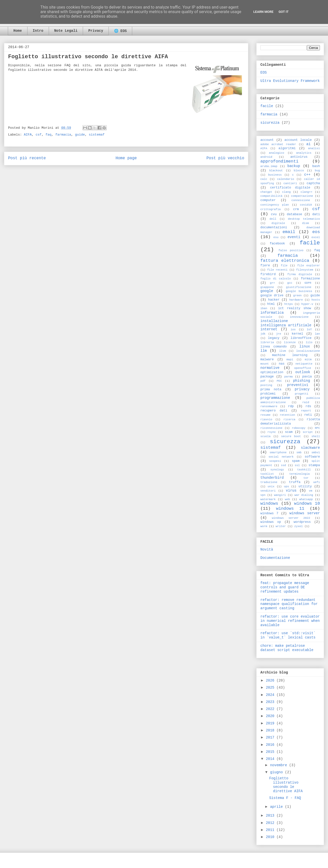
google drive (272, 296)
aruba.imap (269, 166)
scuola (265, 436)
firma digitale (300, 274)
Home (18, 31)
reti (308, 415)
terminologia (300, 474)
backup (294, 166)
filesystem (305, 270)
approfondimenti (279, 161)
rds (308, 406)
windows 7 (269, 513)
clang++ (306, 192)
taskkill (304, 470)
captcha (313, 183)
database (294, 214)
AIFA (28, 135)
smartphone (278, 453)
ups (286, 487)
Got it (284, 12)
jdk (263, 334)
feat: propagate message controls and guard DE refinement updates (285, 587)
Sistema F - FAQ (285, 798)
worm (264, 526)
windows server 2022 (291, 518)
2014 (271, 759)
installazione (274, 321)
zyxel (298, 526)
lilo (309, 342)
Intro (38, 31)
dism (305, 223)
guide (80, 135)
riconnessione (271, 428)
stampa (314, 465)
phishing (302, 381)
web (287, 499)
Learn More (263, 12)
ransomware (269, 406)
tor (306, 478)
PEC (279, 381)
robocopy (299, 428)
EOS (264, 73)
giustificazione (299, 287)
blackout (276, 171)
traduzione (269, 482)
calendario (285, 179)
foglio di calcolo (276, 279)
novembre (280, 765)
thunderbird (272, 478)
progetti (302, 394)
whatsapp (306, 499)
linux (305, 346)
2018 (271, 730)
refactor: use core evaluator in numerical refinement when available (290, 621)
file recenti (277, 270)
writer (281, 526)
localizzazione (308, 351)
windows (269, 504)
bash (316, 166)
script (308, 432)
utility (305, 487)
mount (265, 364)
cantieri (290, 183)
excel (316, 237)
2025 (271, 688)
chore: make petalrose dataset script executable (287, 648)
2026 (271, 681)
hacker (274, 300)
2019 (271, 723)
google (267, 291)
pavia (307, 377)
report (306, 411)
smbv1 (316, 453)
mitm (308, 360)
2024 (271, 695)
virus (291, 491)
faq (48, 135)
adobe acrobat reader (278, 144)
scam (289, 432)
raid (306, 402)
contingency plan (275, 205)
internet (269, 329)
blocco (299, 171)
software (312, 457)
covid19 (306, 205)
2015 (271, 752)
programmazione (275, 398)
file (284, 266)
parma (289, 377)
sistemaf (97, 135)
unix (271, 487)
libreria (267, 342)
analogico (277, 153)
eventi (294, 237)
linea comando (274, 347)
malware (267, 360)
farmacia (63, 135)
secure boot (291, 436)
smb (299, 453)
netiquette (304, 364)
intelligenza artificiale (286, 325)
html (271, 304)
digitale (278, 223)
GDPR (308, 283)
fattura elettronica (285, 261)
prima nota (271, 390)
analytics (304, 153)
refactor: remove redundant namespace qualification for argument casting (289, 604)
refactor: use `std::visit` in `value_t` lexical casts (288, 635)
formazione (310, 279)
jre (279, 334)
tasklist (267, 474)
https (289, 304)
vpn (263, 495)
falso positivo (291, 250)
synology (277, 470)
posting (266, 385)
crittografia (271, 209)
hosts (316, 300)
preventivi (298, 385)
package (267, 377)
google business (299, 291)
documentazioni (274, 228)
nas (282, 364)
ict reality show (295, 308)
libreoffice (301, 338)
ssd (283, 465)
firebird (268, 274)
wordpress (302, 522)
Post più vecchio (225, 158)
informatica (272, 313)
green (297, 296)
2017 (271, 737)
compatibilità (271, 196)
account (267, 140)
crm (296, 209)
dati (316, 214)
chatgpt (266, 192)
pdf (263, 381)
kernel (297, 334)
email (289, 232)
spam (296, 461)
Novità (267, 550)
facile (267, 106)
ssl (297, 465)
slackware (310, 448)
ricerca (290, 420)
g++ (272, 283)
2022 (271, 709)
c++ (307, 175)
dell (273, 219)
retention (287, 415)
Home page (126, 158)
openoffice (303, 368)
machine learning (290, 355)
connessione (301, 200)
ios (293, 330)
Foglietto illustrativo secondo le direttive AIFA (286, 785)
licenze (290, 342)
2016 (271, 745)
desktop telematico (304, 219)
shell (316, 436)
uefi (317, 482)
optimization (272, 372)
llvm (282, 351)
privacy (302, 389)
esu (276, 237)
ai (308, 144)
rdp (291, 406)
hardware (296, 300)
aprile (277, 807)
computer (268, 200)
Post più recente (27, 158)
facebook (277, 244)
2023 (271, 702)
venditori (268, 491)
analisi (314, 148)
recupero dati (274, 411)
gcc (290, 283)
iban (264, 308)
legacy (274, 338)
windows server (305, 513)
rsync (272, 432)
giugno (277, 772)
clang (286, 192)
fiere (265, 266)
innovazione (299, 317)
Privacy (96, 31)
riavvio (266, 420)
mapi (290, 360)
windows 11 (290, 509)
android (266, 157)
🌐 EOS (120, 31)
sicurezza (270, 123)
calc (264, 179)
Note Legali (66, 31)
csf (38, 135)
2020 (271, 716)
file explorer (309, 266)
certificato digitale (290, 188)
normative (270, 368)
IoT (309, 330)
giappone (267, 287)
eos (316, 232)
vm (310, 491)
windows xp (271, 522)
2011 (271, 830)
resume (265, 415)
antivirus (299, 157)
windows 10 (307, 504)
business (275, 175)
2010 (271, 837)
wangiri (280, 495)
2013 (271, 816)
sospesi (275, 461)
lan (317, 334)
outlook (303, 372)
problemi (268, 394)
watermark (268, 499)
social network (281, 457)
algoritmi (287, 148)
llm (264, 351)
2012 (271, 823)
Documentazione (275, 558)
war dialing (304, 495)
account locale (298, 140)
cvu (274, 214)
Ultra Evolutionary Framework (290, 81)
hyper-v (307, 304)
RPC (317, 428)
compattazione (302, 196)
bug (317, 171)
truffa (295, 482)
